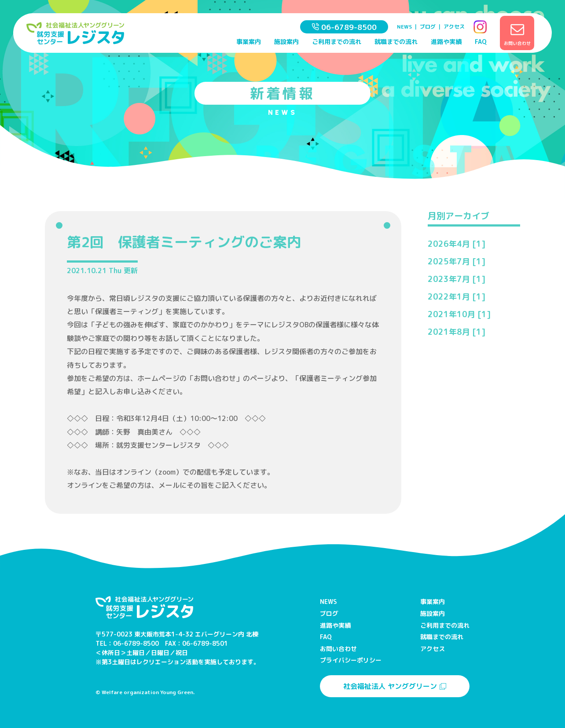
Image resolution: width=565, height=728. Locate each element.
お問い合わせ (338, 649)
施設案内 (286, 42)
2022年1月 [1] (457, 297)
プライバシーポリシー (351, 660)
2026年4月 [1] (457, 244)
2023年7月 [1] (457, 279)
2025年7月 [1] (457, 262)
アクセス (454, 27)
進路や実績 (446, 42)
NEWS (404, 27)
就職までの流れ (396, 42)
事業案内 (249, 42)
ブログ (428, 27)
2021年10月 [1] (459, 314)
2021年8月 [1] (457, 332)
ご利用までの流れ (337, 42)
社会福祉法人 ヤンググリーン (395, 686)
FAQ (481, 42)
